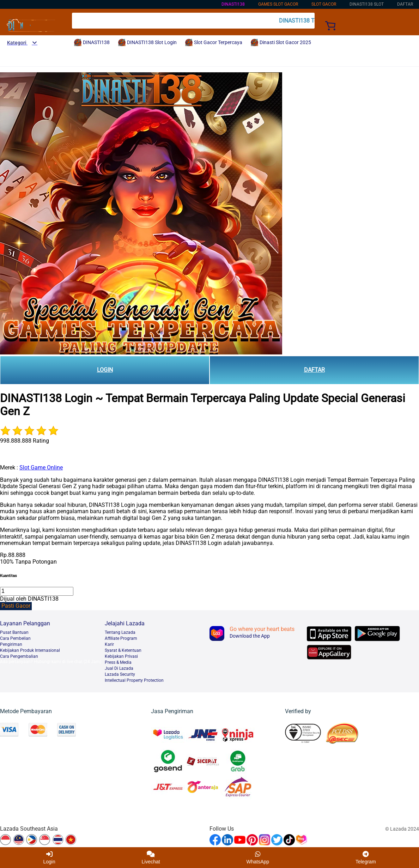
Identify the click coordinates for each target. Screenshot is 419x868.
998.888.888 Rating (25, 441)
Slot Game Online (41, 468)
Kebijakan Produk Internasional (30, 650)
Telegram (366, 858)
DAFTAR (314, 370)
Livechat (151, 858)
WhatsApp (258, 858)
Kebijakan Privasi (121, 656)
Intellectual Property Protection (134, 680)
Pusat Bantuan (14, 632)
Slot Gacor (324, 4)
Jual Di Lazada (119, 668)
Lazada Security (120, 674)
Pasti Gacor (16, 606)
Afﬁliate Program (121, 638)
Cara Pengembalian (19, 656)
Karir (109, 644)
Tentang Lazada (120, 632)
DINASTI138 (233, 4)
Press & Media (118, 662)
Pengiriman (11, 644)
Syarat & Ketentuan (123, 650)
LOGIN (105, 370)
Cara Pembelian (15, 638)
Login (49, 858)
